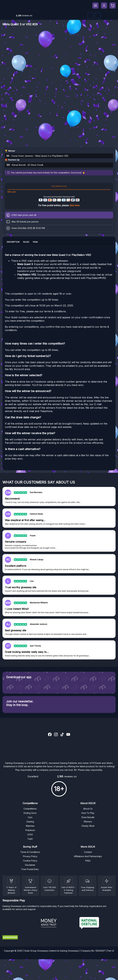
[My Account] (104, 6)
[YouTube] (68, 735)
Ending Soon (30, 813)
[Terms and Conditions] (88, 881)
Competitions (30, 809)
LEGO (30, 834)
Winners (88, 822)
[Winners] (11, 881)
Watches (30, 826)
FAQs (88, 861)
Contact (88, 852)
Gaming (30, 822)
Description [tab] (13, 242)
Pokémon (30, 830)
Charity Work (88, 826)
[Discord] (91, 16)
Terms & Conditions (30, 852)
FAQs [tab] (35, 242)
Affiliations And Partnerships (88, 856)
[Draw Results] (49, 881)
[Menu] (95, 6)
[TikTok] (62, 735)
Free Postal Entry (30, 869)
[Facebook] (98, 16)
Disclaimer (30, 865)
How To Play (88, 813)
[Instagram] (56, 735)
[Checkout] (113, 6)
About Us (88, 809)
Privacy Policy (30, 856)
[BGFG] (69, 881)
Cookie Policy (30, 861)
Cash (30, 839)
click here (74, 205)
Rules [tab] (26, 242)
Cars (30, 817)
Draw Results (88, 817)
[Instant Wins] (107, 881)
